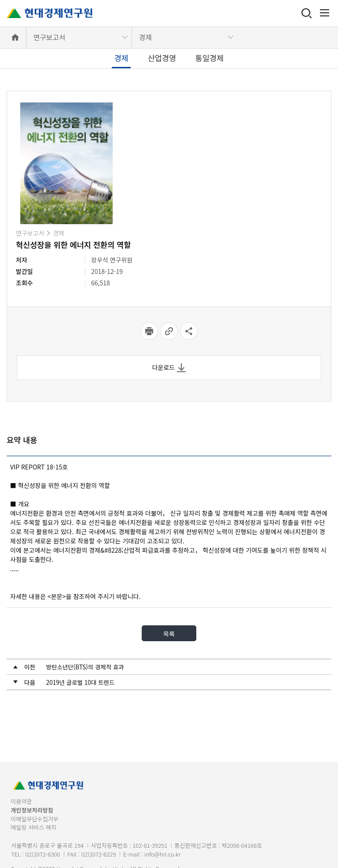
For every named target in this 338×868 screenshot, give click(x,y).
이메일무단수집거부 (35, 819)
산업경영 (162, 58)
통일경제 (209, 58)
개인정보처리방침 (32, 810)
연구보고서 (49, 37)
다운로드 (169, 368)
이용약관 (21, 801)
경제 (145, 37)
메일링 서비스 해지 (33, 827)
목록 (169, 633)
